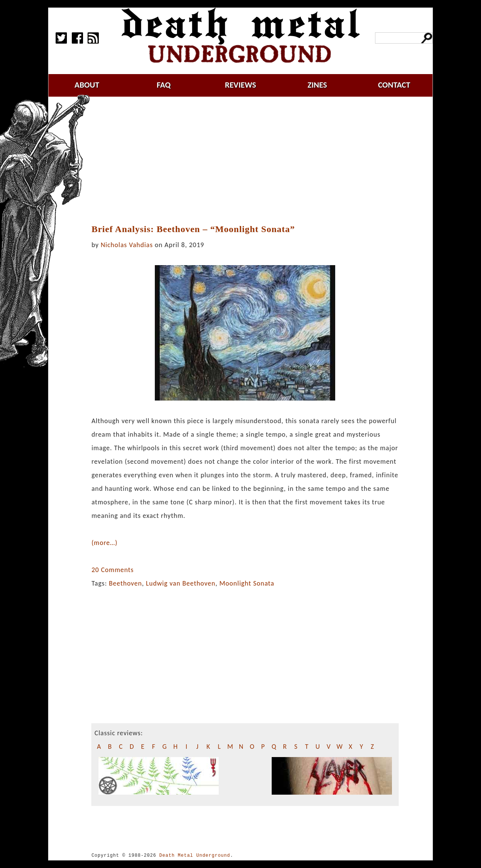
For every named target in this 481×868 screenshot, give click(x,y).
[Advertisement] (250, 161)
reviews (241, 85)
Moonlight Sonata (247, 583)
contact (394, 85)
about (87, 85)
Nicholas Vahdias (127, 245)
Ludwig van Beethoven (181, 583)
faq (164, 85)
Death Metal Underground (195, 855)
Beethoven (126, 583)
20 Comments (112, 570)
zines (317, 85)
